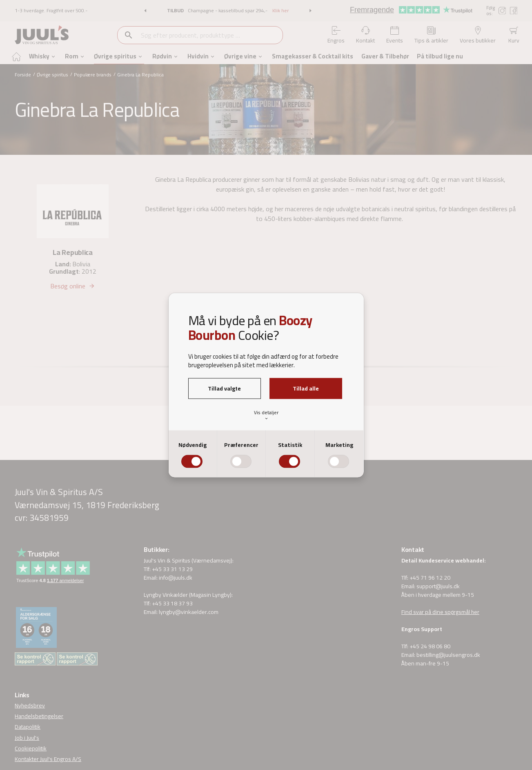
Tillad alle (306, 388)
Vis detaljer (266, 415)
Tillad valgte (224, 388)
